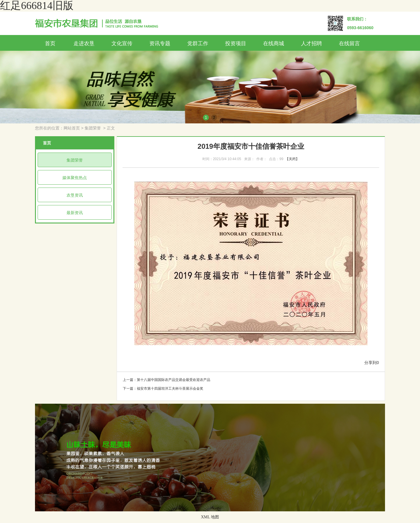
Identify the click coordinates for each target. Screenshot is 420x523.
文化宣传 (122, 43)
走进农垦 (84, 43)
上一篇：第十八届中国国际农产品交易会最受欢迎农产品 (167, 380)
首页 (50, 43)
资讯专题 (160, 43)
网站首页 (72, 128)
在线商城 (274, 43)
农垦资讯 (75, 195)
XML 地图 (210, 517)
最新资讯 (75, 213)
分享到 (370, 363)
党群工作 (198, 43)
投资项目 (236, 43)
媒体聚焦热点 (75, 178)
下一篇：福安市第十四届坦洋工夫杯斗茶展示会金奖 (163, 389)
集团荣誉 (93, 128)
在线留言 (349, 43)
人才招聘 (311, 43)
